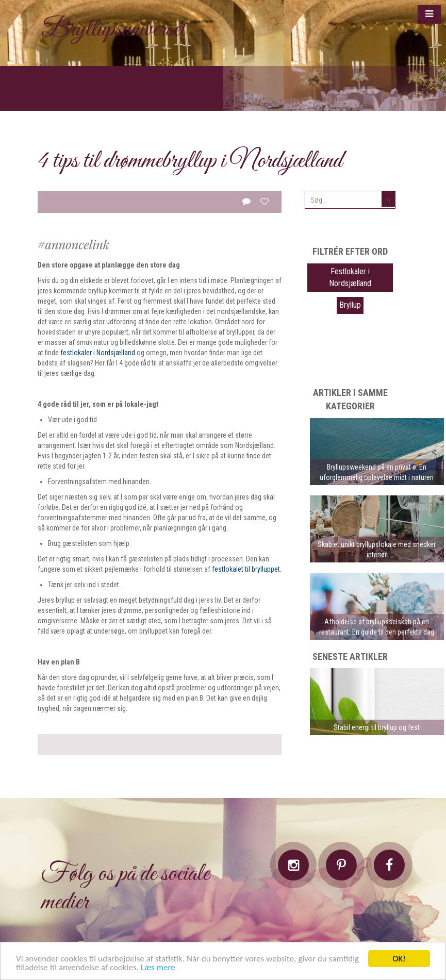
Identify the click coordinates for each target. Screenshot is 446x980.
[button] (429, 14)
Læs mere (158, 967)
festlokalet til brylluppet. (247, 569)
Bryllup (350, 305)
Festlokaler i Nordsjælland (350, 277)
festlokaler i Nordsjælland (98, 353)
